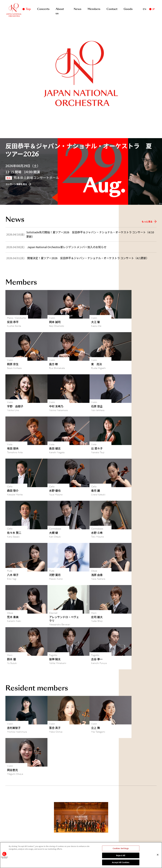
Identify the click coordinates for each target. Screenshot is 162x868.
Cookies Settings (121, 848)
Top (28, 9)
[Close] (158, 855)
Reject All (121, 855)
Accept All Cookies (121, 862)
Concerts (43, 9)
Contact (112, 9)
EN (145, 9)
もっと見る (149, 221)
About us (60, 10)
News (78, 9)
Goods (128, 9)
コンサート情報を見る (18, 184)
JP (154, 9)
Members (94, 9)
